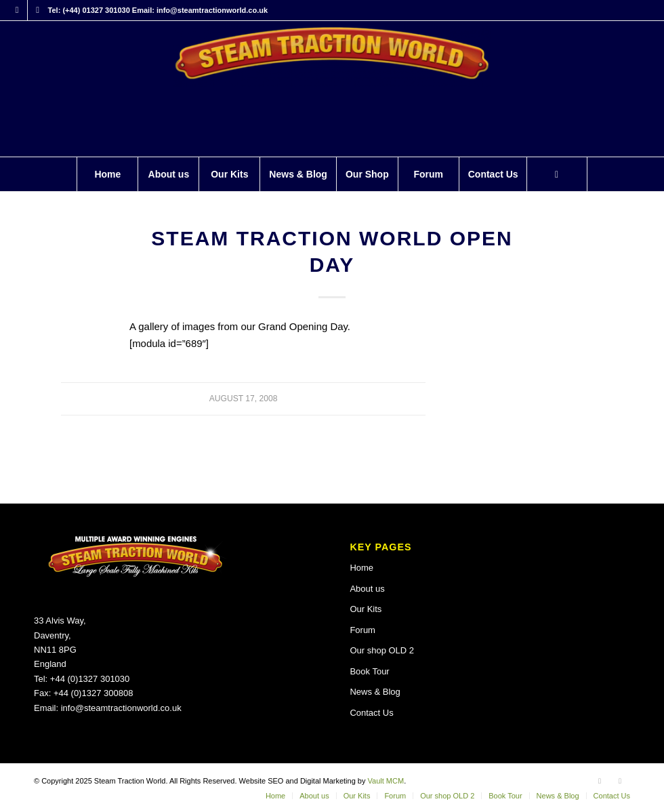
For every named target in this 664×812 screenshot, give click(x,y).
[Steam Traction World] (332, 89)
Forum (362, 630)
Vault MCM (386, 781)
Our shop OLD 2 (382, 650)
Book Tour (369, 671)
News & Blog (375, 692)
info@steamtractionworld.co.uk (121, 708)
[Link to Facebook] (17, 10)
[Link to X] (38, 10)
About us (367, 589)
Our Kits (366, 609)
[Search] (557, 174)
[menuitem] (107, 174)
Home (361, 568)
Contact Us (371, 713)
